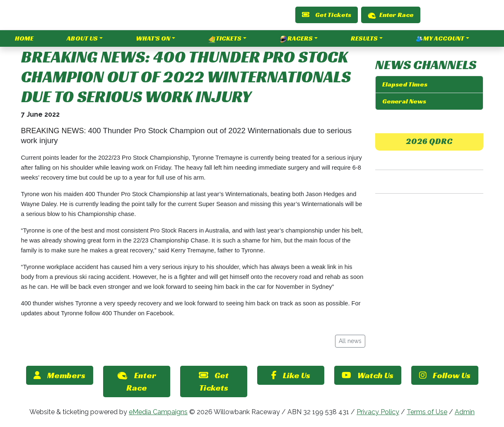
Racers (296, 38)
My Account (440, 38)
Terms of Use (427, 412)
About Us (82, 38)
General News (404, 101)
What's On (153, 38)
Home (24, 38)
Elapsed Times (405, 84)
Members (59, 375)
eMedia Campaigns (158, 412)
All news (350, 341)
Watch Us (368, 375)
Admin (465, 412)
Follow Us (445, 375)
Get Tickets (327, 15)
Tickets (225, 38)
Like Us (291, 375)
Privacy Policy (378, 412)
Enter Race (391, 15)
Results (364, 38)
